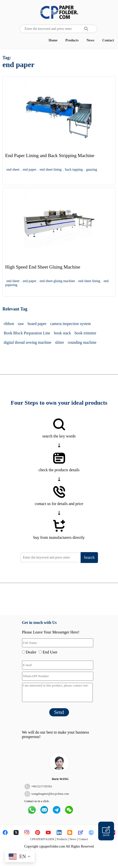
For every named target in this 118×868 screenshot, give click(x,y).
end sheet (13, 170)
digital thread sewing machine (27, 342)
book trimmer (86, 333)
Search (89, 557)
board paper (37, 324)
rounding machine (82, 342)
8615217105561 (43, 786)
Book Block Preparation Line (27, 333)
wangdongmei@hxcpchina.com (50, 794)
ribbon (9, 324)
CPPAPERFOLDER (42, 839)
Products (72, 40)
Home (53, 40)
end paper (30, 170)
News (91, 40)
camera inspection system (71, 324)
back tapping (74, 170)
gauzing (92, 170)
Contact (108, 40)
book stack (62, 333)
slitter (59, 342)
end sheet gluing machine (57, 281)
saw (21, 324)
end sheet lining (51, 170)
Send (59, 712)
